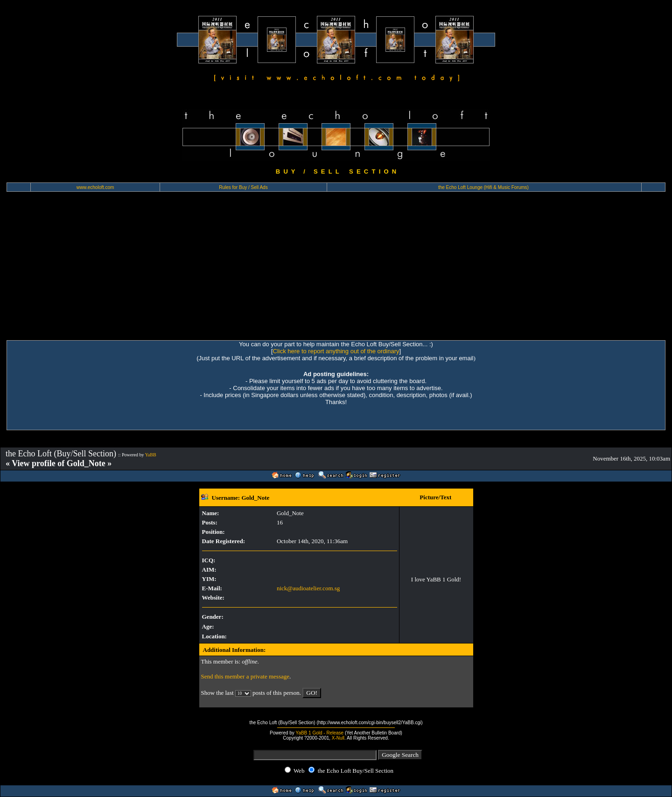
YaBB (151, 455)
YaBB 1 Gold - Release (319, 733)
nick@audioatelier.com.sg (308, 588)
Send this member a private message (245, 676)
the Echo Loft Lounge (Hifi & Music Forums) (483, 187)
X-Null (338, 738)
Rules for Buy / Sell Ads (243, 187)
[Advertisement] (336, 270)
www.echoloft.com (95, 187)
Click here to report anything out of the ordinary (336, 351)
